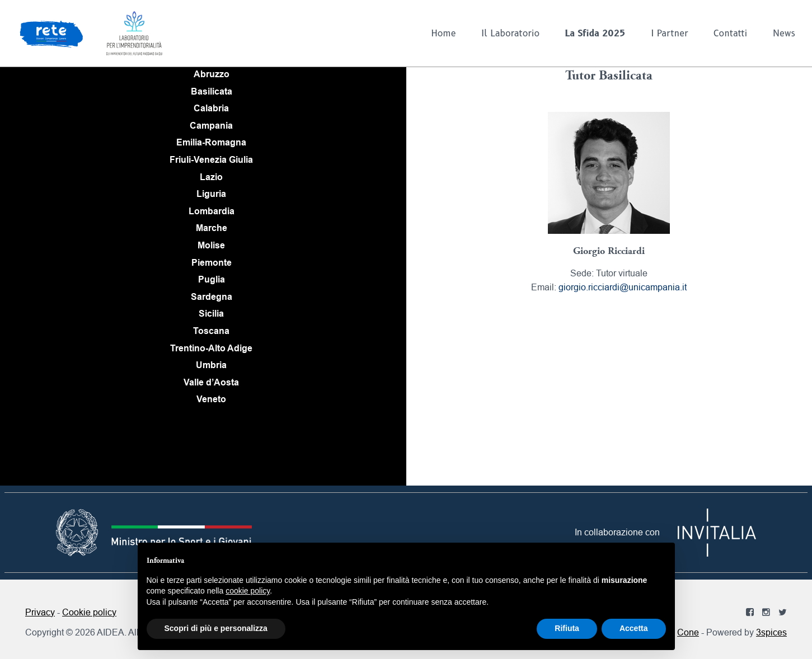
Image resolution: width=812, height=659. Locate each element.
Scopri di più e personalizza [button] (216, 628)
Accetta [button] (634, 628)
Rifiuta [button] (567, 628)
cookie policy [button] (248, 591)
